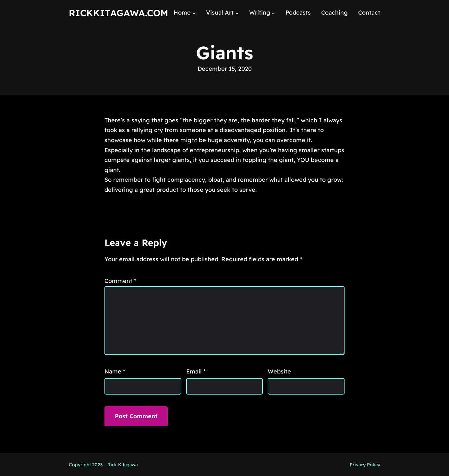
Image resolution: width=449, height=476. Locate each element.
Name (115, 371)
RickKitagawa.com (118, 13)
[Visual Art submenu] (237, 13)
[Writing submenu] (273, 13)
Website (279, 371)
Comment (120, 281)
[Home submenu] (194, 13)
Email (196, 371)
